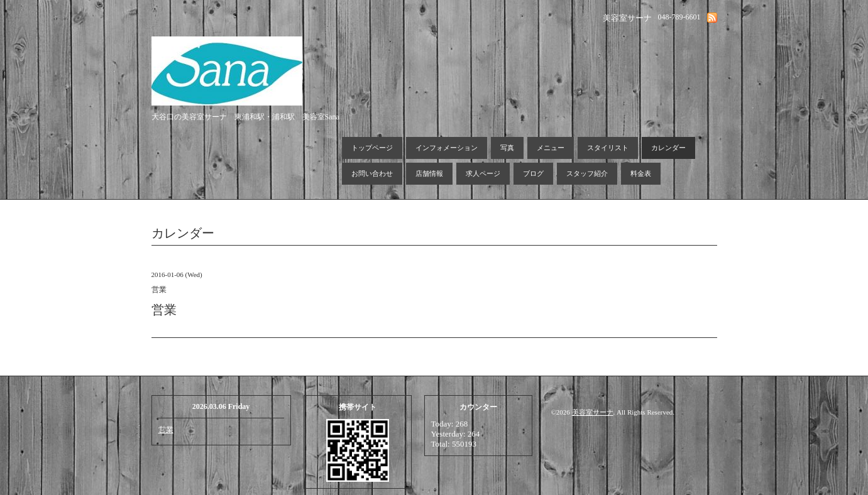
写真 (507, 148)
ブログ (533, 173)
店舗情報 (429, 173)
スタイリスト (608, 148)
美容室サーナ (593, 412)
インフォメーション (447, 148)
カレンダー (668, 148)
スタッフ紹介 (587, 173)
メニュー (551, 148)
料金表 (641, 173)
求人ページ (483, 173)
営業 (166, 430)
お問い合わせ (372, 173)
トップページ (372, 148)
